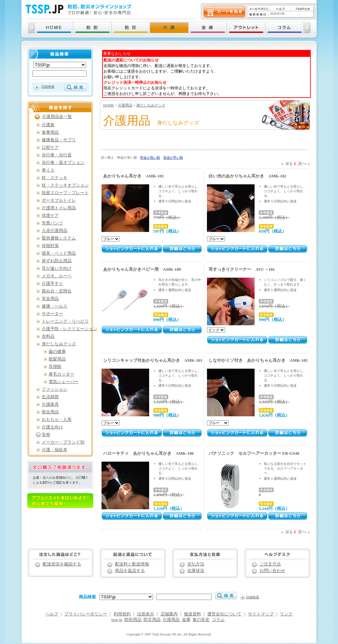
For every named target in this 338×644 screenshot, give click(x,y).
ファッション (55, 389)
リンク (286, 614)
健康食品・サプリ (59, 140)
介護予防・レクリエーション (69, 329)
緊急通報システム (59, 238)
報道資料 (192, 614)
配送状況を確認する (62, 564)
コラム (218, 620)
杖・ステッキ (55, 178)
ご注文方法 (270, 564)
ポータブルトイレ (59, 200)
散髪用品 (57, 359)
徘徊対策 (50, 246)
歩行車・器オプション (63, 163)
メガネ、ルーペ (57, 276)
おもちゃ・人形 (57, 420)
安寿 (46, 435)
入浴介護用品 (55, 231)
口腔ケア (50, 148)
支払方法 (196, 564)
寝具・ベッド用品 (59, 253)
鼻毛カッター (61, 374)
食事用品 (50, 132)
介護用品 (125, 105)
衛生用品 (50, 412)
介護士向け (52, 427)
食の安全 (201, 620)
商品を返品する (130, 571)
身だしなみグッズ (151, 105)
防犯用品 (133, 620)
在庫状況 (196, 571)
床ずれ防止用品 (57, 261)
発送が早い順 (173, 158)
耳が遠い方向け (57, 268)
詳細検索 (48, 87)
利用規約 (122, 614)
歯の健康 (57, 352)
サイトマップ (261, 614)
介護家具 (50, 404)
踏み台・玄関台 (57, 291)
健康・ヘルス (55, 306)
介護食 (48, 125)
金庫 (186, 620)
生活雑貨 (50, 397)
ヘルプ (52, 614)
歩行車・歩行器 (57, 155)
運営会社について (224, 614)
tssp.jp (117, 620)
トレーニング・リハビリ (65, 321)
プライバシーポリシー (86, 614)
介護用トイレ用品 (59, 208)
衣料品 (48, 336)
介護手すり (52, 284)
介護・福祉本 (55, 450)
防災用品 (152, 620)
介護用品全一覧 (57, 117)
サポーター (52, 314)
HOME (109, 105)
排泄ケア (50, 216)
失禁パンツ (52, 223)
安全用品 (50, 299)
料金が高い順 (150, 158)
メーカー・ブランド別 (63, 442)
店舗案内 (169, 614)
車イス (48, 170)
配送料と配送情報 (132, 564)
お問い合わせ (272, 571)
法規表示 (146, 614)
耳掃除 (55, 367)
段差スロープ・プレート (65, 193)
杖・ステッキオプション (65, 185)
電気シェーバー (64, 382)
